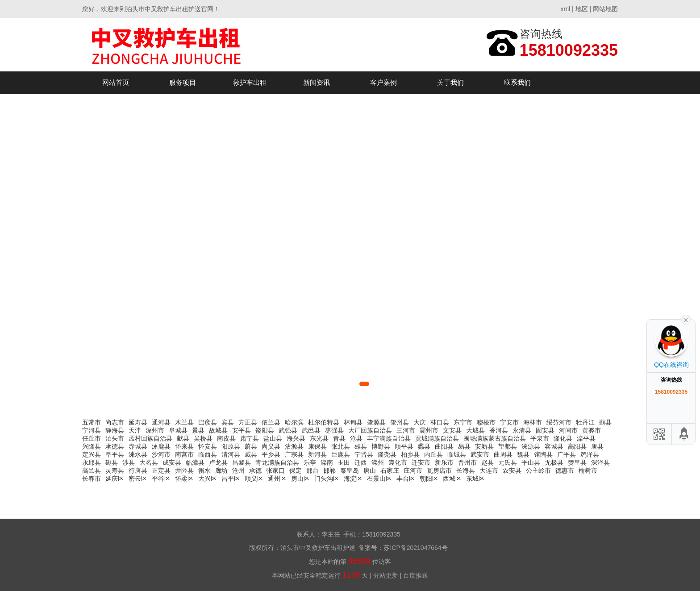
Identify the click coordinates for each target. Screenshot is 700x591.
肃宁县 (250, 438)
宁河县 (92, 430)
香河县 (499, 430)
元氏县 (508, 462)
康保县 (317, 446)
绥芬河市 (559, 422)
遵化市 (398, 462)
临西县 (208, 454)
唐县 (597, 446)
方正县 (248, 422)
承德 (255, 470)
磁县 (112, 462)
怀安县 (208, 446)
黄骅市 (592, 430)
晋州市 (467, 462)
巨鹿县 (341, 454)
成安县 (172, 462)
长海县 (466, 470)
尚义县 (271, 446)
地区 (582, 9)
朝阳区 (429, 479)
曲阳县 (444, 446)
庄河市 (413, 470)
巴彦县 (208, 422)
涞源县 (531, 446)
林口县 (440, 422)
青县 (339, 438)
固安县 (545, 430)
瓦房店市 (439, 470)
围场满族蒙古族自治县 (495, 438)
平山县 (531, 462)
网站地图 (605, 9)
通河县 (161, 422)
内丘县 (433, 454)
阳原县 (231, 446)
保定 (296, 470)
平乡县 (271, 454)
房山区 (300, 479)
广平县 (567, 454)
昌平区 (231, 479)
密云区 (138, 479)
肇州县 (400, 422)
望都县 (508, 446)
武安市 (480, 454)
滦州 (378, 462)
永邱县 (92, 462)
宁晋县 (364, 454)
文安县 (452, 430)
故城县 (218, 430)
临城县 (457, 454)
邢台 (312, 470)
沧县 (356, 438)
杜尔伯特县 (324, 422)
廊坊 (221, 470)
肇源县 (376, 422)
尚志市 (115, 422)
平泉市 (540, 438)
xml (565, 9)
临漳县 (195, 462)
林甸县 (353, 422)
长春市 (92, 479)
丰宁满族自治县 (389, 438)
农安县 (512, 470)
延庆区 (115, 479)
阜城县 (178, 430)
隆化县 (563, 438)
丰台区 (406, 479)
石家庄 (390, 470)
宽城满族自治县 (437, 438)
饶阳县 (265, 430)
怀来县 (184, 446)
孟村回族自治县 (150, 438)
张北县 (341, 446)
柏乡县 (410, 454)
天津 (135, 430)
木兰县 (184, 422)
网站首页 (116, 82)
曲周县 (503, 454)
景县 (198, 430)
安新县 (484, 446)
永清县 (522, 430)
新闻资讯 (317, 82)
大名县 (149, 462)
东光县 (319, 438)
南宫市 (184, 454)
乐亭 (310, 462)
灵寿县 (115, 470)
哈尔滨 (294, 422)
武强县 (288, 430)
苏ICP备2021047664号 (415, 548)
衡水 (204, 470)
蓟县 (605, 422)
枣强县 (334, 430)
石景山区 (379, 479)
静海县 (115, 430)
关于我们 (450, 82)
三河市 (406, 430)
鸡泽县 (590, 454)
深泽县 (600, 462)
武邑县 (311, 430)
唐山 (370, 470)
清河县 (231, 454)
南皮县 (226, 438)
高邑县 (92, 470)
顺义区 (254, 479)
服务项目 (183, 82)
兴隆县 (92, 446)
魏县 (523, 454)
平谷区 (161, 479)
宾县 (228, 422)
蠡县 (424, 446)
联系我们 (517, 82)
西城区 (452, 479)
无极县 (554, 462)
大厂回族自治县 (370, 430)
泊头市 (115, 438)
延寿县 (138, 422)
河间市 (568, 430)
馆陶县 (543, 454)
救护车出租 (250, 82)
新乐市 (444, 462)
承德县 (115, 446)
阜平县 (115, 454)
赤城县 (138, 446)
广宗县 (294, 454)
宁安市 (509, 422)
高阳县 (577, 446)
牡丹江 (585, 422)
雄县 (361, 446)
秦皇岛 (350, 470)
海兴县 (296, 438)
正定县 (161, 470)
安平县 (242, 430)
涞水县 (138, 454)
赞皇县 (577, 462)
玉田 (344, 462)
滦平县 (586, 438)
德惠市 (565, 470)
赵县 (487, 462)
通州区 (277, 479)
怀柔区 (184, 479)
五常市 (92, 422)
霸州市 (429, 430)
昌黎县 (242, 462)
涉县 (129, 462)
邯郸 (329, 470)
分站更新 (386, 575)
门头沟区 (327, 479)
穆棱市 (486, 422)
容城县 (554, 446)
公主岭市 (538, 470)
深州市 (155, 430)
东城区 (475, 479)
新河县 (317, 454)
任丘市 (92, 438)
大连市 (489, 470)
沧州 (238, 470)
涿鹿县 (161, 446)
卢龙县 (218, 462)
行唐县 (138, 470)
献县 (183, 438)
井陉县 (184, 470)
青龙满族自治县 (277, 462)
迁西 (361, 462)
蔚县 (251, 446)
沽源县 (294, 446)
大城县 (475, 430)
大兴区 (208, 479)
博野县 (381, 446)
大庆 (420, 422)
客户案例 (383, 82)
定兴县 (92, 454)
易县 (464, 446)
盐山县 (273, 438)
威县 (251, 454)
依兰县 (271, 422)
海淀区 (353, 479)
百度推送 (416, 575)
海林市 (533, 422)
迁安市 (421, 462)
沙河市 (161, 454)
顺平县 (404, 446)
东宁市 (463, 422)
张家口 (275, 470)
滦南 (327, 462)
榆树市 (588, 470)
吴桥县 (203, 438)
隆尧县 (387, 454)
